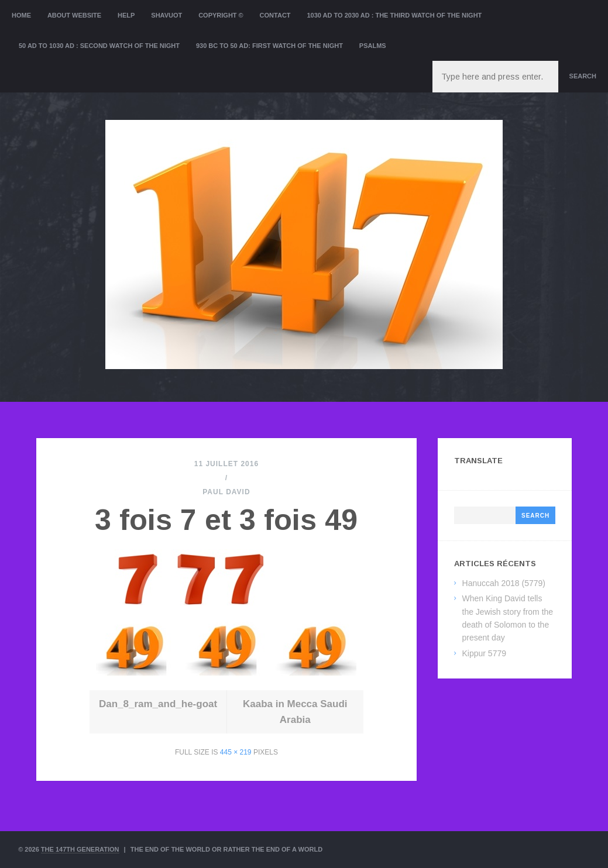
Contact (275, 15)
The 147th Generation (80, 849)
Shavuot (166, 15)
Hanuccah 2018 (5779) (504, 583)
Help (126, 15)
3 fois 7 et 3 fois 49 (226, 520)
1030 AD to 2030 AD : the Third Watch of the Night (394, 15)
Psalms (373, 46)
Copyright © (221, 15)
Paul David (226, 492)
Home (21, 15)
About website (74, 15)
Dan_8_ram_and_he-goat (158, 704)
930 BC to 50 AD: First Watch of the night (269, 46)
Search (583, 76)
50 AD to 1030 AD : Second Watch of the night (99, 46)
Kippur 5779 (485, 653)
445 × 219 (236, 752)
